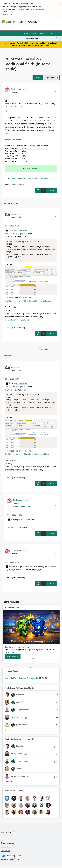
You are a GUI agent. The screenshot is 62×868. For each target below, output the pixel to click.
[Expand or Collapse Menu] (4, 28)
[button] (38, 77)
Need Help (33, 178)
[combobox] (42, 39)
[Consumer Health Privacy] (31, 861)
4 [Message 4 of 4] (14, 529)
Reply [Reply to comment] (52, 335)
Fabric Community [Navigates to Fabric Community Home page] (28, 22)
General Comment (19, 178)
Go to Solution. (34, 168)
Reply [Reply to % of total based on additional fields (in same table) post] (52, 190)
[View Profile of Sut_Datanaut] (16, 89)
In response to (22, 508)
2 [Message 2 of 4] (12, 580)
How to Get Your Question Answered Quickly (23, 680)
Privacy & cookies (7, 845)
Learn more (7, 14)
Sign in (34, 33)
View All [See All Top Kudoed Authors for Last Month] (9, 783)
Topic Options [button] (51, 77)
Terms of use (6, 849)
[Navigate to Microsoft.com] (9, 22)
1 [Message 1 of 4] (12, 184)
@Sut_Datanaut (21, 230)
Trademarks (5, 853)
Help (42, 33)
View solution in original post (17, 321)
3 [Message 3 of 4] (12, 329)
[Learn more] (13, 659)
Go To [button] (50, 33)
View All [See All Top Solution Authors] (9, 732)
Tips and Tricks (46, 178)
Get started (47, 46)
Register (25, 33)
